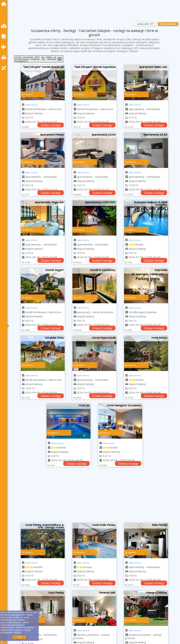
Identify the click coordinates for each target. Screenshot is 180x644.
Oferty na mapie (168, 24)
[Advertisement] (94, 497)
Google (15, 615)
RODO (18, 632)
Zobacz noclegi (51, 125)
